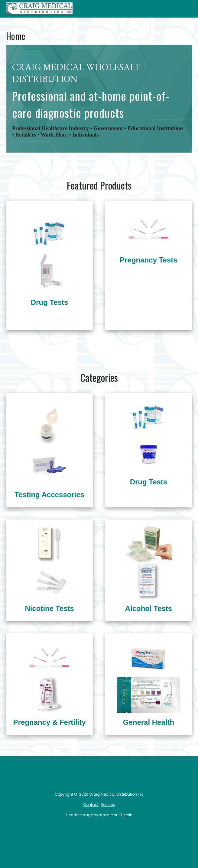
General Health (149, 722)
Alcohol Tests (149, 608)
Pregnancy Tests (148, 260)
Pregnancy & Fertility (50, 722)
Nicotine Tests (49, 608)
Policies (108, 805)
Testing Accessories (49, 495)
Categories (185, 9)
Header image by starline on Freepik (99, 815)
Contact (91, 805)
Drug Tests (50, 302)
